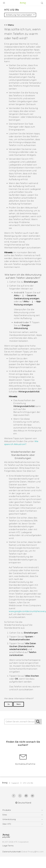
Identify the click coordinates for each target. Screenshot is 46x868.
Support (15, 783)
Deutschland (25, 803)
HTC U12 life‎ (28, 783)
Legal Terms (8, 846)
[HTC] (23, 3)
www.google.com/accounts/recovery (27, 611)
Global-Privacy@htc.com (33, 852)
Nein (19, 704)
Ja (8, 704)
